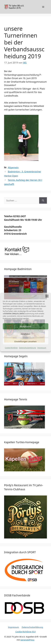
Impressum (42, 348)
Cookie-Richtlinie (11, 348)
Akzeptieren (26, 326)
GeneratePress (27, 640)
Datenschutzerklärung (28, 348)
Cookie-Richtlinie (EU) (26, 632)
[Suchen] (43, 201)
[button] (47, 296)
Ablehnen (26, 334)
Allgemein (13, 167)
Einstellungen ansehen (26, 341)
